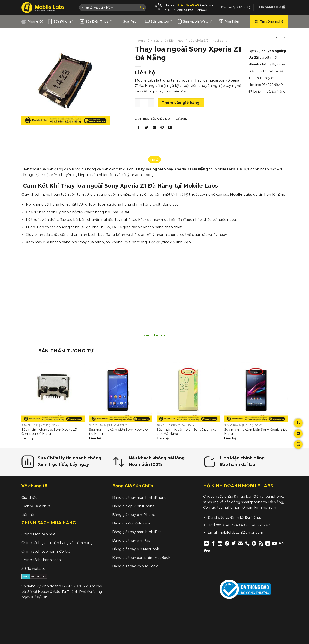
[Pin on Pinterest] (162, 128)
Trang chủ (142, 41)
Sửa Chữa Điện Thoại (169, 41)
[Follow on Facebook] (213, 543)
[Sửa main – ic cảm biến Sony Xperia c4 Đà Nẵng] (121, 390)
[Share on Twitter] (147, 128)
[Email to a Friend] (154, 128)
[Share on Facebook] (139, 128)
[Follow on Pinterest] (254, 543)
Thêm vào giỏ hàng (181, 103)
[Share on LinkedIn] (170, 128)
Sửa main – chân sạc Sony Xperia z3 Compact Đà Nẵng (49, 432)
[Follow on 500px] (207, 551)
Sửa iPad (129, 21)
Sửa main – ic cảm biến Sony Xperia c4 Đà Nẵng (119, 432)
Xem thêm (153, 335)
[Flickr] (281, 543)
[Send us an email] (240, 543)
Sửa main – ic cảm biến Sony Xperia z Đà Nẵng (256, 432)
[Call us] (247, 543)
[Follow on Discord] (207, 543)
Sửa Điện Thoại (96, 21)
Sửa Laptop (159, 21)
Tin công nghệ (269, 21)
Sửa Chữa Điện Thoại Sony (208, 41)
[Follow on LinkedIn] (268, 543)
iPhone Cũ (32, 21)
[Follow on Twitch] (214, 551)
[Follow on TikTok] (227, 543)
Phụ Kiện (229, 21)
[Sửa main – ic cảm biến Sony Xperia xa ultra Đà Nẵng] (188, 390)
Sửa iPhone (61, 21)
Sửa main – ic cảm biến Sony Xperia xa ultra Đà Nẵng (186, 432)
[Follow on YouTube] (274, 543)
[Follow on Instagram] (220, 543)
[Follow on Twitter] (234, 543)
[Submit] (142, 8)
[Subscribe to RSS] (261, 543)
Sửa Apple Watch (195, 21)
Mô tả (154, 160)
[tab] (154, 160)
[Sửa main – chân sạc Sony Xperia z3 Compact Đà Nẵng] (53, 390)
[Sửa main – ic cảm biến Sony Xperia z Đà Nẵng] (256, 390)
